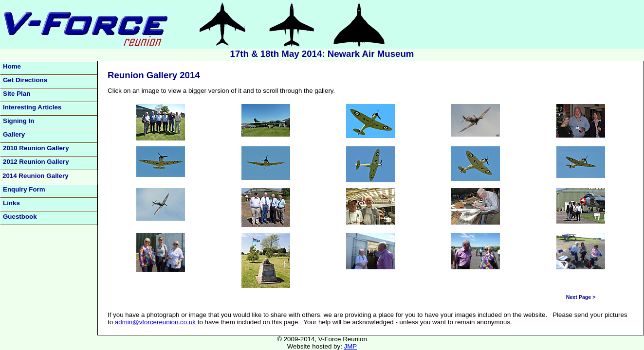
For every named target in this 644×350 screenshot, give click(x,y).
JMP (351, 346)
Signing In (18, 121)
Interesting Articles (32, 107)
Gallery (14, 134)
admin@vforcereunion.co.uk (155, 322)
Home (12, 66)
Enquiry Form (24, 189)
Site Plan (17, 94)
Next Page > (581, 297)
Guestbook (20, 217)
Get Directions (25, 80)
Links (11, 203)
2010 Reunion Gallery (36, 148)
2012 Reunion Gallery (36, 162)
